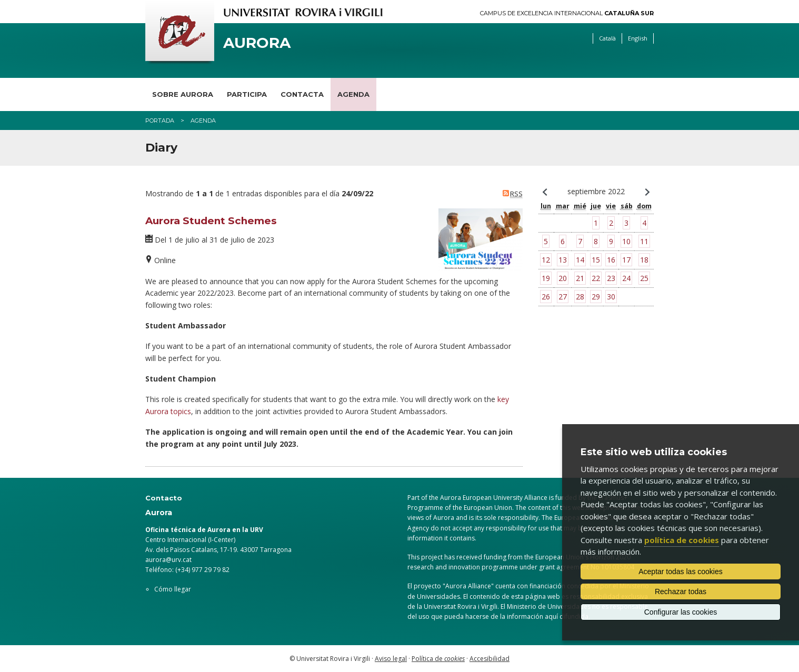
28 (580, 297)
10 (626, 241)
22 (596, 278)
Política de (438, 659)
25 (644, 278)
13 (563, 260)
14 (580, 260)
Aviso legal (391, 659)
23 (611, 278)
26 (546, 297)
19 (546, 278)
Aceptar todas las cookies (681, 571)
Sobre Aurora (183, 94)
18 (644, 260)
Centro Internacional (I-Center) (190, 540)
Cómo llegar (173, 589)
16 (611, 260)
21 (580, 278)
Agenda (353, 94)
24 (626, 278)
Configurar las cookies (681, 612)
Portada (160, 121)
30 (611, 297)
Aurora (257, 43)
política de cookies (682, 540)
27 (563, 297)
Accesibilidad (490, 659)
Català (607, 38)
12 (546, 260)
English (638, 38)
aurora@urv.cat (168, 560)
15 (596, 260)
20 (563, 278)
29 (596, 297)
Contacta (302, 94)
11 (644, 241)
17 (626, 260)
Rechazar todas (681, 591)
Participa (247, 94)
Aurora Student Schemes (211, 221)
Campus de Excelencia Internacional (567, 13)
